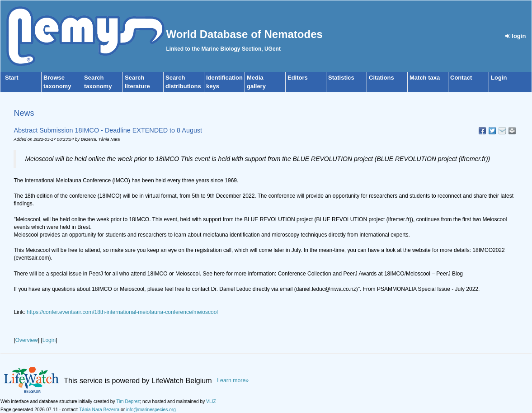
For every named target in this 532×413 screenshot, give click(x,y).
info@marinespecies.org (151, 410)
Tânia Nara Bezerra (99, 410)
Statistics (341, 78)
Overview (27, 340)
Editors (298, 78)
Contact (461, 78)
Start (12, 78)
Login (499, 78)
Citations (381, 78)
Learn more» (233, 380)
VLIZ (211, 401)
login (516, 36)
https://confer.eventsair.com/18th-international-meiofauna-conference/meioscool (122, 312)
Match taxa (425, 78)
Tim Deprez (128, 401)
